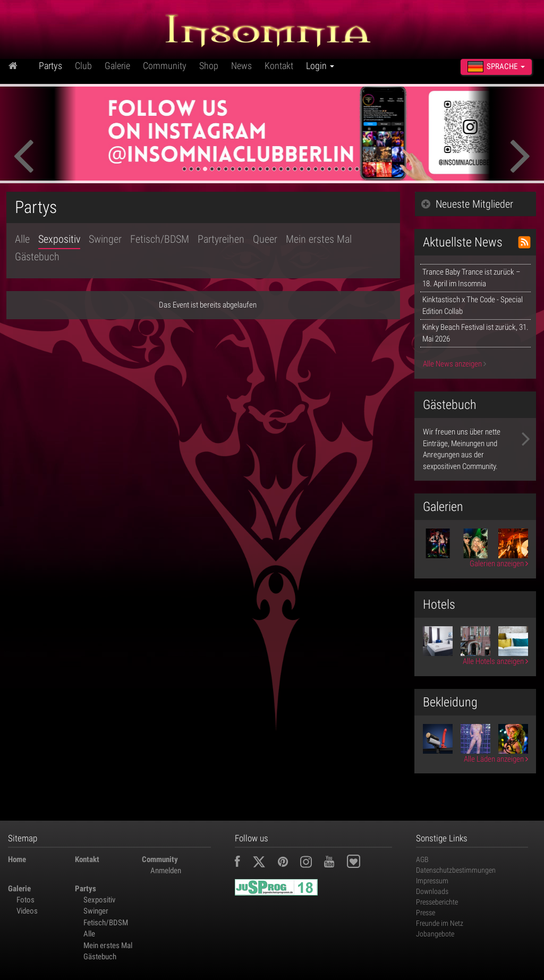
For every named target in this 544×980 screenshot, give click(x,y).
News (241, 66)
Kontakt (279, 66)
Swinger (105, 239)
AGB (422, 859)
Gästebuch (37, 257)
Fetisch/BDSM (160, 239)
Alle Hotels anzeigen (495, 661)
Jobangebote (435, 934)
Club (83, 66)
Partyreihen (221, 239)
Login (320, 66)
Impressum (432, 881)
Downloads (432, 891)
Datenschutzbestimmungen (456, 870)
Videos (27, 911)
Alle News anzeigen (454, 364)
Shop (209, 66)
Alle (22, 239)
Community (165, 66)
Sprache (496, 67)
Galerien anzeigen (499, 564)
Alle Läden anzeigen (496, 759)
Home (17, 859)
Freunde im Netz (440, 923)
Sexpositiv (59, 239)
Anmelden (166, 871)
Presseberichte (437, 902)
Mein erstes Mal (319, 239)
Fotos (25, 900)
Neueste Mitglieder (467, 204)
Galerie (117, 66)
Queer (265, 239)
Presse (426, 913)
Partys (50, 66)
